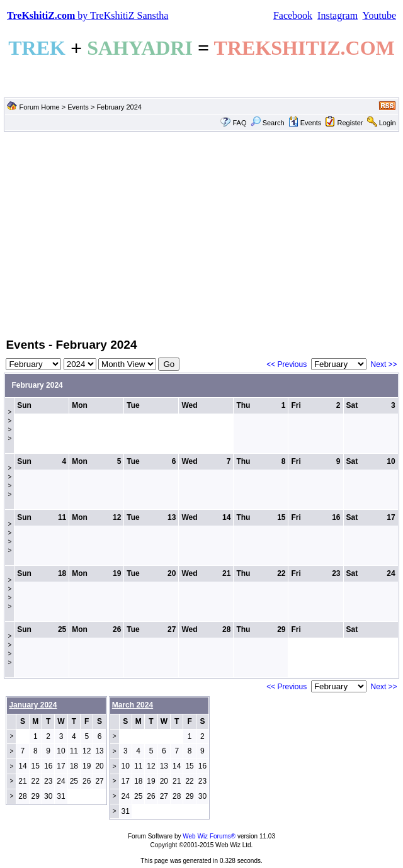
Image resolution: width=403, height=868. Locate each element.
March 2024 (133, 705)
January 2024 (33, 705)
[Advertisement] (201, 234)
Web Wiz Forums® (209, 836)
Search (268, 123)
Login (388, 123)
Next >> (384, 364)
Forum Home (39, 107)
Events (78, 107)
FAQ (239, 123)
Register (350, 123)
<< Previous (287, 364)
